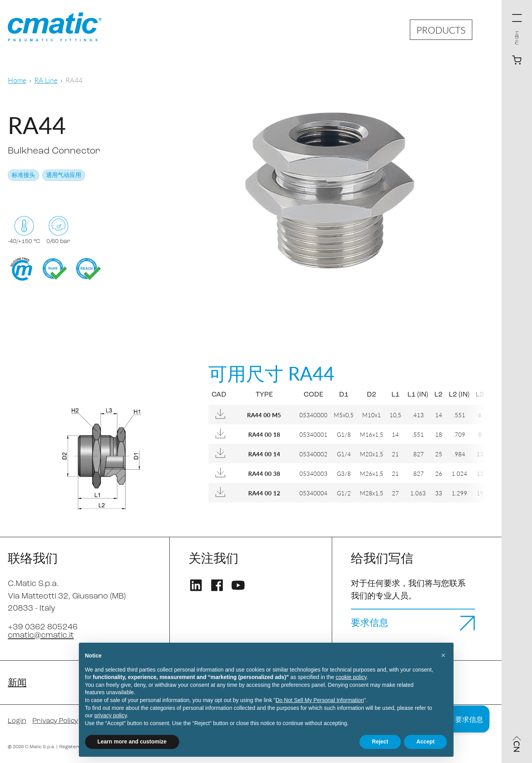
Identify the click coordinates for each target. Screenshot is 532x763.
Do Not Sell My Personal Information (320, 700)
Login (17, 721)
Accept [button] (426, 742)
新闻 (17, 683)
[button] (443, 655)
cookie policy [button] (351, 677)
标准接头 (23, 176)
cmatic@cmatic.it (41, 635)
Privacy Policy (55, 721)
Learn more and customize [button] (132, 742)
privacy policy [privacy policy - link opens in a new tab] (111, 715)
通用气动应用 (64, 176)
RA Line (46, 80)
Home (17, 80)
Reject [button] (380, 742)
